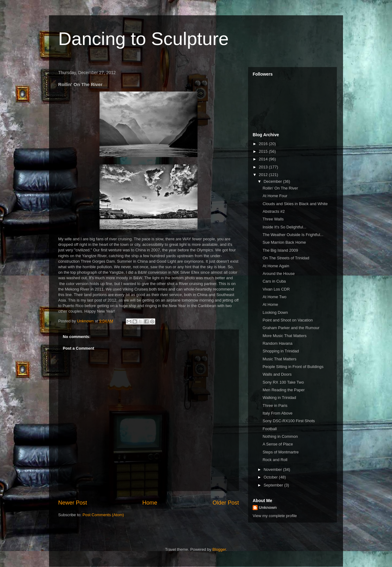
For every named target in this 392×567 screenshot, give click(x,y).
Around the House (279, 274)
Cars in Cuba (274, 281)
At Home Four (275, 196)
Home (150, 503)
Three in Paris (275, 406)
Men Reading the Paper (283, 390)
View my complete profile (275, 516)
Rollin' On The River (280, 188)
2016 (264, 144)
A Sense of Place (278, 444)
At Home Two (274, 297)
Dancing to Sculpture (143, 39)
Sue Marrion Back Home (284, 242)
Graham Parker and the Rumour (291, 328)
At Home (270, 304)
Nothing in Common (280, 436)
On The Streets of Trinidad (286, 258)
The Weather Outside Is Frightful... (293, 235)
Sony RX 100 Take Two (283, 382)
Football (269, 429)
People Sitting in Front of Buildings (293, 367)
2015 (264, 151)
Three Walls (273, 219)
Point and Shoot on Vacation (288, 320)
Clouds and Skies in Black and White (295, 204)
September (274, 485)
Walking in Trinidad (279, 398)
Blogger (219, 549)
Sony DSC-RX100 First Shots (289, 421)
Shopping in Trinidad (281, 351)
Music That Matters (279, 359)
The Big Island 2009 (280, 250)
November (273, 469)
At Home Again (276, 266)
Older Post (226, 503)
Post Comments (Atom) (103, 515)
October (271, 477)
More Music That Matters (285, 336)
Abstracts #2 (273, 211)
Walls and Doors (277, 374)
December (273, 181)
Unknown (268, 507)
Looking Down (275, 312)
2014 (264, 159)
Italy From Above (277, 413)
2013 (264, 167)
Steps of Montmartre (281, 452)
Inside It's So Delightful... (284, 227)
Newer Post (73, 503)
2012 (264, 175)
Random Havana (277, 343)
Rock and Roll (275, 460)
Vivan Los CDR (276, 289)
